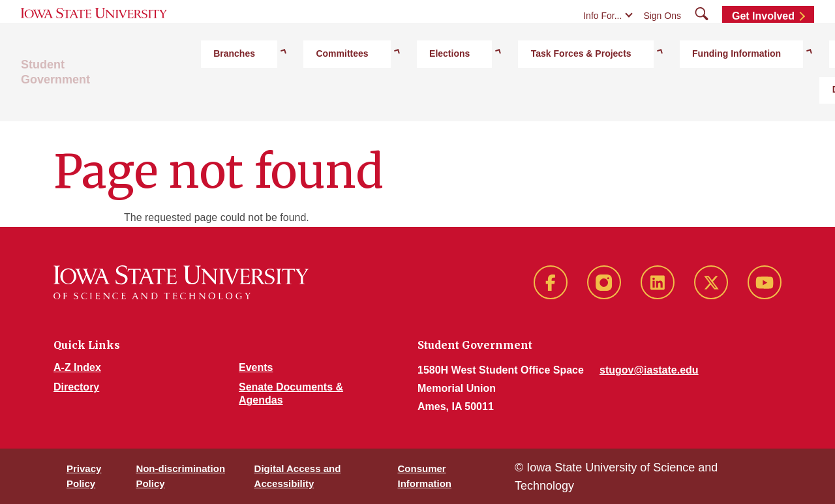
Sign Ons (662, 40)
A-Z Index (77, 367)
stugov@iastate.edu (649, 370)
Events (256, 367)
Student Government (79, 98)
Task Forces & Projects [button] (498, 98)
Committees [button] (329, 98)
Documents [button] (780, 98)
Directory (76, 387)
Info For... (602, 40)
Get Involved (763, 41)
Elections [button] (401, 98)
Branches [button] (256, 98)
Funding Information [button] (618, 98)
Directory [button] (709, 98)
